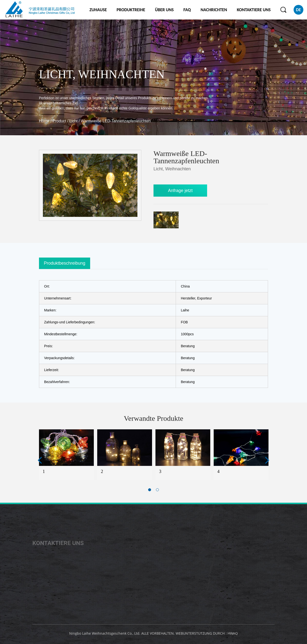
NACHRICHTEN (214, 10)
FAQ (187, 10)
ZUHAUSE (98, 10)
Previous (40, 460)
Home (44, 121)
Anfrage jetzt (180, 191)
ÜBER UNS (164, 10)
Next (267, 460)
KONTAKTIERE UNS (254, 10)
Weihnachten (121, 74)
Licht (56, 74)
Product (59, 121)
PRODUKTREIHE (131, 10)
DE (298, 10)
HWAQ (233, 634)
